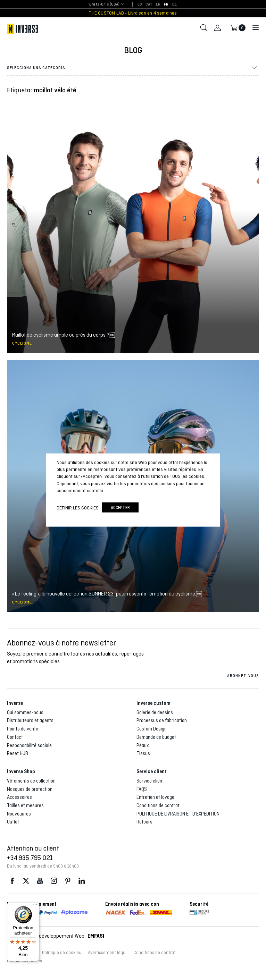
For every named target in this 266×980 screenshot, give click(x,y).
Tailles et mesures (25, 805)
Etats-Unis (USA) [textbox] (104, 4)
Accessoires (19, 797)
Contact (15, 737)
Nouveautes (19, 814)
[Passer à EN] (158, 5)
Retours (144, 822)
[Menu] (35, 906)
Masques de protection (30, 789)
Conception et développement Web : (56, 936)
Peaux (143, 745)
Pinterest (68, 881)
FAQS (142, 789)
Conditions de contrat (158, 805)
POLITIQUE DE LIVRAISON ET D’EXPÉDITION (178, 814)
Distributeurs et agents (30, 720)
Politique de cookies (61, 953)
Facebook (12, 881)
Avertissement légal (107, 953)
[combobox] (104, 5)
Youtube (40, 881)
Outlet (13, 822)
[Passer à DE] (174, 5)
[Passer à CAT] (149, 5)
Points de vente (23, 729)
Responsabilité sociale (29, 745)
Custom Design (152, 729)
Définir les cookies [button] (78, 507)
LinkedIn (82, 881)
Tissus (143, 753)
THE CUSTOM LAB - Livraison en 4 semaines (133, 13)
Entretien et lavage (155, 797)
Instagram (54, 881)
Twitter (26, 881)
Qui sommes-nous (25, 712)
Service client (150, 781)
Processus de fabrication (162, 720)
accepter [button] (120, 508)
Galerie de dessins (155, 712)
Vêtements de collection (31, 781)
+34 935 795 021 (30, 857)
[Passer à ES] (140, 5)
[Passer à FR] (166, 5)
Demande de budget (156, 737)
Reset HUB (18, 753)
